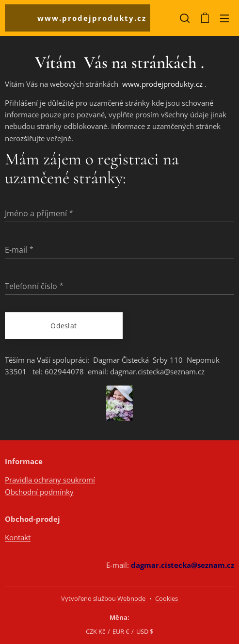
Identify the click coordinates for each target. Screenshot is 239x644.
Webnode (131, 598)
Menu (224, 18)
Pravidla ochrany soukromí (50, 480)
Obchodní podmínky (39, 492)
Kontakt (18, 537)
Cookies (167, 598)
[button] (185, 18)
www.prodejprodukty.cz (162, 84)
